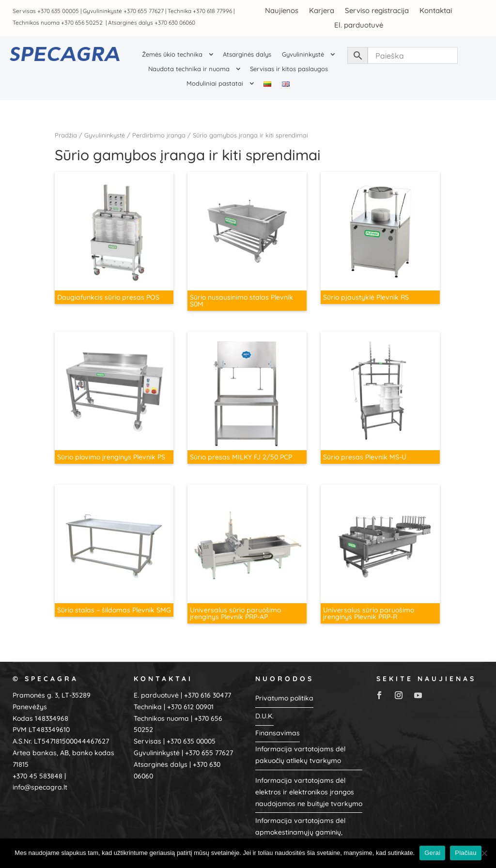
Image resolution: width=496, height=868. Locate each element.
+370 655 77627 (144, 11)
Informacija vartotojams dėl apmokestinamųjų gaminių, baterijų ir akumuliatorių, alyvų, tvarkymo (305, 830)
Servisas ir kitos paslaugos (289, 69)
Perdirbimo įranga (159, 135)
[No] (484, 853)
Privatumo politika (284, 690)
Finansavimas (278, 725)
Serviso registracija (377, 10)
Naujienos (282, 10)
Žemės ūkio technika (172, 54)
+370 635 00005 (58, 11)
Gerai (432, 853)
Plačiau (465, 853)
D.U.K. (264, 708)
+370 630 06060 (175, 23)
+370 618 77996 (212, 11)
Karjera (322, 10)
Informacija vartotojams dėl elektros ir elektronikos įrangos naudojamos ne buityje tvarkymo (309, 784)
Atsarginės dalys (247, 54)
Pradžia (66, 135)
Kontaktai (436, 10)
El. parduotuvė (359, 24)
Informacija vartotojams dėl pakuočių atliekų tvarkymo (300, 747)
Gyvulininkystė (303, 54)
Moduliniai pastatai (215, 84)
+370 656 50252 (83, 23)
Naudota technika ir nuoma (189, 69)
